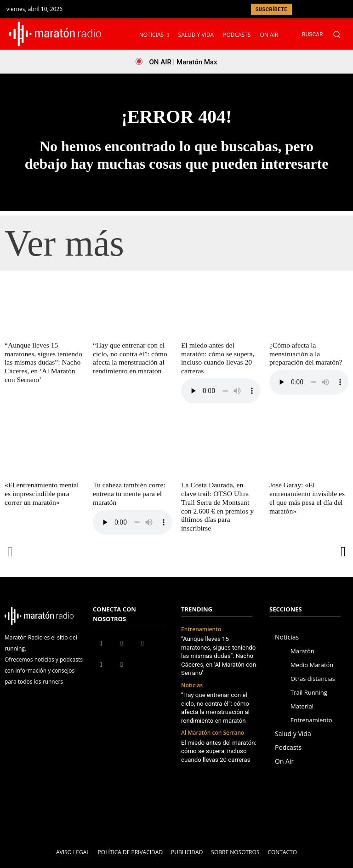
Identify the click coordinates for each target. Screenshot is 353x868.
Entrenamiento (201, 617)
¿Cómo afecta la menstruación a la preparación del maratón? (304, 354)
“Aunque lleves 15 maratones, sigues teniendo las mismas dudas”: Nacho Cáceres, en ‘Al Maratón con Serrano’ (42, 362)
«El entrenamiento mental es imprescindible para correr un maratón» (44, 484)
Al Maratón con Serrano (213, 712)
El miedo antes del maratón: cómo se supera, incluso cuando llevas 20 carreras (220, 354)
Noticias (192, 665)
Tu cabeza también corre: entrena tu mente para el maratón (128, 484)
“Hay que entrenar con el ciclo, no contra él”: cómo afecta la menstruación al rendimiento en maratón (128, 358)
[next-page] (343, 540)
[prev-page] (10, 540)
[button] (326, 34)
